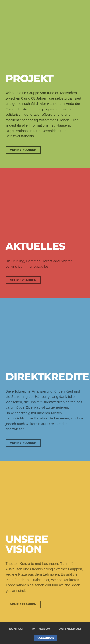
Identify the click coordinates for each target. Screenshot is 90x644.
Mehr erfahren (23, 150)
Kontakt (16, 629)
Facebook (45, 638)
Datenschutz (70, 629)
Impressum (41, 629)
